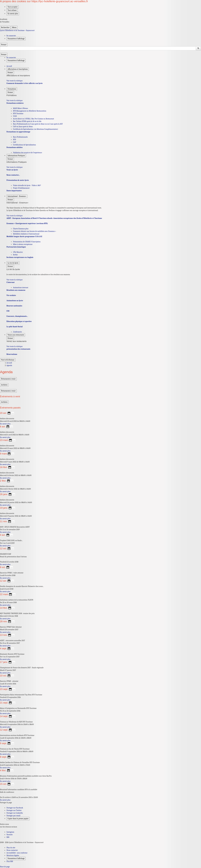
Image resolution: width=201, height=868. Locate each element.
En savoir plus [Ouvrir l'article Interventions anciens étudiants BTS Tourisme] (5, 741)
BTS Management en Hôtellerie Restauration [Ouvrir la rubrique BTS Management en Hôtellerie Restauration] (30, 111)
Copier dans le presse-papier (18, 819)
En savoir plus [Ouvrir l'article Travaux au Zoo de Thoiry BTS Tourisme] (5, 754)
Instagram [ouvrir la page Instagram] (10, 832)
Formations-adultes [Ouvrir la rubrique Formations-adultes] (15, 147)
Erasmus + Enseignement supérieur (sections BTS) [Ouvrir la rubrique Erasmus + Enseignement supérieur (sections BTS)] (27, 223)
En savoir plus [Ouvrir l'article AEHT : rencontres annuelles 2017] (5, 646)
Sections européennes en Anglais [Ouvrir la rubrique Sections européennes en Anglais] (20, 257)
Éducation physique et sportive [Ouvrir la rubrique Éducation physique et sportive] (19, 321)
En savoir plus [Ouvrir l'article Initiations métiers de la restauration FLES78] (5, 605)
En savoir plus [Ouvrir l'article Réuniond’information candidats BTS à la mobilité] (5, 800)
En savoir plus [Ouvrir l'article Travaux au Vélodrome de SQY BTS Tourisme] (5, 727)
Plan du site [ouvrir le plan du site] (11, 848)
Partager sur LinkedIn (15, 813)
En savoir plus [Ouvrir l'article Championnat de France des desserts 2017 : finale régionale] (5, 673)
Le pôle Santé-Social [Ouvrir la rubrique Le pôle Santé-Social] (15, 327)
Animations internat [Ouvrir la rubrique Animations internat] (21, 288)
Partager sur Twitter (14, 810)
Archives (4, 385)
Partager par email (13, 816)
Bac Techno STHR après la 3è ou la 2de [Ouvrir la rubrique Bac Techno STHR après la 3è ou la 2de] (27, 121)
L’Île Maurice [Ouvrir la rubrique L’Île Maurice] (18, 252)
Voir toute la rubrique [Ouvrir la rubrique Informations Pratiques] (15, 167)
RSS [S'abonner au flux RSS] (8, 837)
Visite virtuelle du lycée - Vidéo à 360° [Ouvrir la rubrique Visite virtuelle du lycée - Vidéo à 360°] (27, 185)
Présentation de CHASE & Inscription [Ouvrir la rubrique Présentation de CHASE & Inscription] (27, 242)
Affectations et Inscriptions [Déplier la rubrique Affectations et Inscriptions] (18, 69)
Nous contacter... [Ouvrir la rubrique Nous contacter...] (13, 175)
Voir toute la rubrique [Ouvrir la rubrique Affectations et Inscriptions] (15, 81)
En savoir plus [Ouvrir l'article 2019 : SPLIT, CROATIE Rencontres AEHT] (5, 532)
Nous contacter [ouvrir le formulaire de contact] (12, 850)
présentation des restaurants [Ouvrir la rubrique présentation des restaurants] (18, 349)
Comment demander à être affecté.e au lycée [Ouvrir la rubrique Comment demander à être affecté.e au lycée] (25, 83)
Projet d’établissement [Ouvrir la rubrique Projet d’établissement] (21, 188)
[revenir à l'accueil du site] (100, 30)
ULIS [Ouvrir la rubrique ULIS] (15, 116)
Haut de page (5, 867)
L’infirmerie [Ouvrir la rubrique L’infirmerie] (17, 332)
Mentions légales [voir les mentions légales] (13, 855)
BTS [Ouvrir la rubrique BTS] (14, 140)
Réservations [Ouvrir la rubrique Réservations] (12, 354)
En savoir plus (13, 14)
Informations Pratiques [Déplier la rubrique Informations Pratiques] (16, 156)
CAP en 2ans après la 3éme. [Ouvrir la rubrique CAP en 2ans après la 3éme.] (23, 127)
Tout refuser (12, 10)
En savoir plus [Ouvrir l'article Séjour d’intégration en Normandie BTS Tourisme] (5, 713)
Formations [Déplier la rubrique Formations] (12, 89)
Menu (14, 27)
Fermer (4, 45)
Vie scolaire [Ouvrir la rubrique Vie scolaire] (11, 295)
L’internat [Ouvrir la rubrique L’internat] (11, 282)
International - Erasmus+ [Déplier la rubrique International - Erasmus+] (17, 196)
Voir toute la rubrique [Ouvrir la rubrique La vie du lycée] (15, 280)
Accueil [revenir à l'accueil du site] (9, 66)
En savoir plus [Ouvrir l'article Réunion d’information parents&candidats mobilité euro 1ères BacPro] (5, 781)
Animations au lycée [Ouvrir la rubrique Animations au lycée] (15, 301)
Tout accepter (13, 7)
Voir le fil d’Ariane (8, 360)
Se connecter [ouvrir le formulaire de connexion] (11, 36)
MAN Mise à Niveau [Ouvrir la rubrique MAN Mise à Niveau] (20, 108)
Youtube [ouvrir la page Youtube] (10, 835)
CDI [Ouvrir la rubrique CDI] (8, 311)
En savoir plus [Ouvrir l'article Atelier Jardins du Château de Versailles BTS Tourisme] (5, 768)
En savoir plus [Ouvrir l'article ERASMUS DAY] (5, 564)
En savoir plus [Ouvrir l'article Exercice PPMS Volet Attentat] (5, 632)
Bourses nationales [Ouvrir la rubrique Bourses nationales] (14, 306)
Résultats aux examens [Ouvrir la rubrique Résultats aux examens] (16, 290)
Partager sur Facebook (15, 808)
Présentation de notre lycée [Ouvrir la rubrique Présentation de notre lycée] (18, 180)
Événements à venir (8, 379)
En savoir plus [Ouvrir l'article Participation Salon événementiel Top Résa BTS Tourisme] (5, 700)
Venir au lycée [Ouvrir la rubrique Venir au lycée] (12, 170)
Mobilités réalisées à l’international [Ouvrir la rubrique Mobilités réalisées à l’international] (26, 234)
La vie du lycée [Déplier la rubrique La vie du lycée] (13, 263)
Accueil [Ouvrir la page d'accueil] (9, 363)
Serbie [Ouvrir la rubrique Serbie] (15, 255)
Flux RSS (10, 861)
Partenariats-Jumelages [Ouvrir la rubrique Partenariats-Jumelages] (16, 247)
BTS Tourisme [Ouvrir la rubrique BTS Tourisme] (18, 114)
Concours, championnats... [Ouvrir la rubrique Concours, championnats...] (17, 316)
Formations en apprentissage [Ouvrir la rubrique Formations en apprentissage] (18, 132)
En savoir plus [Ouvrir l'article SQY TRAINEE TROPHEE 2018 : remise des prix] (5, 619)
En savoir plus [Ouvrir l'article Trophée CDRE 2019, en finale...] (5, 546)
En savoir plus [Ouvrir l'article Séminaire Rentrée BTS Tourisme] (5, 659)
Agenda (9, 365)
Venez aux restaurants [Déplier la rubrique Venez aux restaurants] (16, 335)
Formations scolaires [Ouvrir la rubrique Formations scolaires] (15, 103)
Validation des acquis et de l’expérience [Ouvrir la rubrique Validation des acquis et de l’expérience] (28, 153)
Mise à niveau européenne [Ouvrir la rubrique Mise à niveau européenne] (23, 244)
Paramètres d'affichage (16, 858)
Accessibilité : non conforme (17, 853)
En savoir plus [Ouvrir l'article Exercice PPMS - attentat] (5, 686)
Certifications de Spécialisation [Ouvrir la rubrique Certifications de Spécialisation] (24, 145)
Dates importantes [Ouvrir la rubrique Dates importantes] (14, 191)
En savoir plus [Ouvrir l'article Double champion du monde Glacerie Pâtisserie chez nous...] (5, 592)
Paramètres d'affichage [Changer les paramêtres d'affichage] (16, 39)
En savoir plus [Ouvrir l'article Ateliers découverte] (5, 424)
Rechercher (5, 27)
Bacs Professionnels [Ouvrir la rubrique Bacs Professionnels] (20, 137)
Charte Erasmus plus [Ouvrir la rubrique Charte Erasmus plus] (21, 229)
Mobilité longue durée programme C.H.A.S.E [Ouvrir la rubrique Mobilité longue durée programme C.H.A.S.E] (24, 236)
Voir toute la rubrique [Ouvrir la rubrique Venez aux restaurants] (15, 346)
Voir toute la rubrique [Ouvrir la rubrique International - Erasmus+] (15, 216)
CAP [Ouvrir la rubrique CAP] (15, 142)
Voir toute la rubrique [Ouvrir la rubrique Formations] (15, 100)
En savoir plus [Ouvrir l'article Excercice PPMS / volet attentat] (5, 578)
